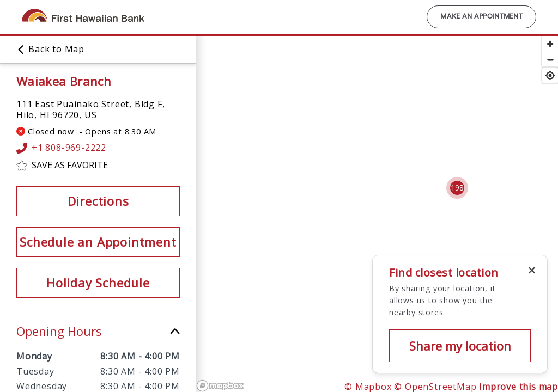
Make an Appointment (481, 17)
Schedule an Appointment (98, 242)
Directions (98, 201)
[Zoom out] (550, 60)
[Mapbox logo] (220, 386)
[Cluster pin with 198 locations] (457, 188)
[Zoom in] (550, 44)
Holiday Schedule (98, 283)
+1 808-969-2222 (61, 148)
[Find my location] (550, 75)
